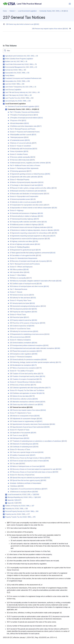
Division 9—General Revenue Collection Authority (26, 382)
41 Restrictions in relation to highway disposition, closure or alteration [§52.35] (35, 230)
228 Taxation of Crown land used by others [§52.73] (27, 374)
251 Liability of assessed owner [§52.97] (23, 455)
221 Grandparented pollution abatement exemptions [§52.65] (29, 345)
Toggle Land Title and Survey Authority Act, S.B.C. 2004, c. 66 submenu (4, 92)
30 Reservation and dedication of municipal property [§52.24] (30, 194)
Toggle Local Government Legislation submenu (4, 104)
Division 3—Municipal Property (20, 180)
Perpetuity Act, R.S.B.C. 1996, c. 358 (17, 509)
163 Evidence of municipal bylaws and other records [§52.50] (29, 286)
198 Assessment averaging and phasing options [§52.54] (28, 306)
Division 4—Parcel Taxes (18, 314)
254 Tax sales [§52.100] (17, 464)
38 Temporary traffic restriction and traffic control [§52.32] (28, 222)
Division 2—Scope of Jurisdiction (20, 146)
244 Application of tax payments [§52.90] (23, 433)
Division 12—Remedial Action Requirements (24, 258)
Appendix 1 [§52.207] (14, 500)
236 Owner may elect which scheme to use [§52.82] (23, 24)
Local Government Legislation (27, 11)
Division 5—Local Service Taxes (20, 329)
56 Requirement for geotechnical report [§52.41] (25, 250)
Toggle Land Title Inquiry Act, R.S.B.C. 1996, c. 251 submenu (4, 95)
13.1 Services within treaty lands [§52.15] (22, 160)
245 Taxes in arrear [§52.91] (19, 435)
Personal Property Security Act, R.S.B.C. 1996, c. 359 (22, 511)
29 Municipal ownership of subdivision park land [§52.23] (28, 191)
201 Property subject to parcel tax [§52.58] (24, 320)
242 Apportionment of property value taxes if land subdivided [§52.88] (32, 424)
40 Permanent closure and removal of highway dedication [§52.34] (31, 227)
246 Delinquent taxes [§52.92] (20, 438)
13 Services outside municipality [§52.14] (23, 157)
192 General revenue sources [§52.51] (22, 295)
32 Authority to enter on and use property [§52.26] (26, 202)
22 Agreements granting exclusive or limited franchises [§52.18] (30, 174)
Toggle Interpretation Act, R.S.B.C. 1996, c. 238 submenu (4, 81)
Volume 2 (12, 11)
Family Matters (10, 75)
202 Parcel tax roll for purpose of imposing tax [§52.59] (28, 323)
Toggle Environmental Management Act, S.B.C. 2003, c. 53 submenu (4, 67)
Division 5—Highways (17, 210)
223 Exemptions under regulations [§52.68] (24, 354)
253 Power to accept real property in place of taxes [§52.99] (29, 461)
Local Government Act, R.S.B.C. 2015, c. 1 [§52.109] (23, 494)
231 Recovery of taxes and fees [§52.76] (23, 385)
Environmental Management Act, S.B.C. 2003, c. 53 (21, 67)
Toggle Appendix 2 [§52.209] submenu (6, 503)
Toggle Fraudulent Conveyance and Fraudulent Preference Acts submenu (4, 78)
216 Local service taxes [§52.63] (20, 337)
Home (5, 11)
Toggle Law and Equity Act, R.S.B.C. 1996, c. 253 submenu (4, 101)
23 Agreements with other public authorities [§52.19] (26, 177)
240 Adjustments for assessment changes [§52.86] (26, 419)
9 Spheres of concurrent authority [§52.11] (23, 143)
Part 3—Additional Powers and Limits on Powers (25, 165)
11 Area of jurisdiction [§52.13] (19, 151)
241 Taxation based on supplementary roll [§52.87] (26, 421)
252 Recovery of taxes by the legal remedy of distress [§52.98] (30, 458)
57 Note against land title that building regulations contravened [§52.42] (33, 253)
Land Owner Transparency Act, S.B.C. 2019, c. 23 (21, 87)
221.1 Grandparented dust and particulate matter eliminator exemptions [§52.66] (35, 348)
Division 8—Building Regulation (20, 247)
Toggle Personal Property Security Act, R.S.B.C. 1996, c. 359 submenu (4, 511)
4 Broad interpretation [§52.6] (19, 123)
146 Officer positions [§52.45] (19, 269)
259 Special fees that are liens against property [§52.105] (28, 480)
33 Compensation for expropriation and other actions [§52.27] (30, 205)
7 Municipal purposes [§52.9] (19, 137)
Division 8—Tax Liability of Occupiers (22, 371)
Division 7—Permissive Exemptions (21, 357)
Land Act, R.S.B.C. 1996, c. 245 (15, 84)
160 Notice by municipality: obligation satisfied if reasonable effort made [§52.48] (36, 281)
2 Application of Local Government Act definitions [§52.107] (29, 489)
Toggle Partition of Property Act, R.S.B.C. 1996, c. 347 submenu (4, 506)
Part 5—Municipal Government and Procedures (25, 264)
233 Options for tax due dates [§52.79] (22, 396)
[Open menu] (70, 4)
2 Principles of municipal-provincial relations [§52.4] (26, 118)
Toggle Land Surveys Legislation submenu (4, 90)
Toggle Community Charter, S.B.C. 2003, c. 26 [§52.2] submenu (6, 109)
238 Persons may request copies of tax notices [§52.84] (50, 29)
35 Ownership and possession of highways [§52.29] (26, 213)
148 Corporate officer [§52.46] (20, 272)
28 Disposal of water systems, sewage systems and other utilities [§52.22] (33, 188)
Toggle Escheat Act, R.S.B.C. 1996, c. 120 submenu (4, 70)
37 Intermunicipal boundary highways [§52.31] (24, 219)
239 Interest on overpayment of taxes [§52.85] (25, 416)
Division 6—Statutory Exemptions (20, 340)
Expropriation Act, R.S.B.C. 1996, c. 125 (17, 73)
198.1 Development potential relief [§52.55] (23, 309)
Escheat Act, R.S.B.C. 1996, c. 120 (16, 70)
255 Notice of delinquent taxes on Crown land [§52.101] (27, 466)
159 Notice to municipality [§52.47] (21, 278)
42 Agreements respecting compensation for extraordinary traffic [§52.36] (33, 233)
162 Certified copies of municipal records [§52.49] (26, 284)
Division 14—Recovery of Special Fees (22, 475)
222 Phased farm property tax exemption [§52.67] (26, 351)
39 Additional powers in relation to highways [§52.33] (27, 225)
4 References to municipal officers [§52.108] (24, 492)
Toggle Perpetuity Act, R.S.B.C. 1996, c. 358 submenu (4, 509)
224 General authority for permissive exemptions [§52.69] (28, 359)
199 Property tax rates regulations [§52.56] (24, 312)
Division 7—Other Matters (18, 275)
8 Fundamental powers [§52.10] (20, 140)
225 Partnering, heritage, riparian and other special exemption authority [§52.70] (35, 362)
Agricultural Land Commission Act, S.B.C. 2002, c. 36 (22, 56)
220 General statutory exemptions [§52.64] (24, 343)
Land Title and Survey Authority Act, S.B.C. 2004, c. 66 (22, 92)
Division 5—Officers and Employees (21, 267)
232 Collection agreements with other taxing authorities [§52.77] (30, 388)
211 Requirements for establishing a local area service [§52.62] (30, 334)
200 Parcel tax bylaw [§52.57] (19, 317)
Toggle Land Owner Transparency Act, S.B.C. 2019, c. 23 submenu (4, 87)
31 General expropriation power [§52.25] (23, 199)
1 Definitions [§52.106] (17, 486)
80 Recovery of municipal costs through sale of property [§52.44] (31, 261)
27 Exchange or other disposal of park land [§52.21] (26, 185)
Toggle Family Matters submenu (4, 76)
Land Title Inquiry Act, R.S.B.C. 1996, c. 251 (18, 95)
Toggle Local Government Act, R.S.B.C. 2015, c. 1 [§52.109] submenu (6, 495)
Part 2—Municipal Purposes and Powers (23, 129)
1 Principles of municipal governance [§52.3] (24, 115)
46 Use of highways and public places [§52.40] (25, 244)
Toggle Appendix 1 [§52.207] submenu (6, 500)
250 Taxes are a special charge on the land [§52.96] (27, 452)
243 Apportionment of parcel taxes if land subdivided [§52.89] (30, 427)
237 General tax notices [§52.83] (21, 407)
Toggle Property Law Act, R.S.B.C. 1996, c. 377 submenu (4, 514)
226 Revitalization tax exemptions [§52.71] (23, 365)
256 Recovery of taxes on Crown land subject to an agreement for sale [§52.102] (36, 469)
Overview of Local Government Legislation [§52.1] (23, 106)
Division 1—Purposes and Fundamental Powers (25, 132)
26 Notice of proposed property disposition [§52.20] (27, 182)
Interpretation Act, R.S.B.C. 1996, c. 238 (17, 81)
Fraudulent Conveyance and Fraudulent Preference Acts (23, 78)
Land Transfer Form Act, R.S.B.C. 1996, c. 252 (19, 98)
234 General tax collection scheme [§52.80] (24, 399)
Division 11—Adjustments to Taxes (21, 413)
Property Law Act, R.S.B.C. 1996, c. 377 (18, 514)
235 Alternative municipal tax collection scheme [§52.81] (28, 402)
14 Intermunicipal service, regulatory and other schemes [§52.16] (30, 163)
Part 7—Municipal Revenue (19, 289)
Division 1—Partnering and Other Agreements (24, 168)
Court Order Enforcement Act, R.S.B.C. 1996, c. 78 (21, 64)
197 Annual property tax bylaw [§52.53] (22, 303)
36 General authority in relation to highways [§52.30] (26, 216)
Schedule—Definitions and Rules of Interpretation (26, 483)
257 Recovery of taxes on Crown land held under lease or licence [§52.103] (34, 472)
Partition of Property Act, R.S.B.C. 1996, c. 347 (20, 506)
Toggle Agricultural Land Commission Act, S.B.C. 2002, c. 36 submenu (4, 56)
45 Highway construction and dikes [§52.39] (24, 241)
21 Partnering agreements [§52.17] (21, 171)
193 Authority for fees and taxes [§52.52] (23, 298)
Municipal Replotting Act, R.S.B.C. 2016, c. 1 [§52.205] (24, 497)
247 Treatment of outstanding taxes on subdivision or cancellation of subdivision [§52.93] (38, 441)
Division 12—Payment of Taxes (20, 430)
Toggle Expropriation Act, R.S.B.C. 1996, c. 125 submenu (4, 73)
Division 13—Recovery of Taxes (20, 449)
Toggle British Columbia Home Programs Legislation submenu (4, 59)
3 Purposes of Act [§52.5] (18, 120)
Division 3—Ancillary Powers (19, 154)
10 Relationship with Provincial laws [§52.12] (24, 149)
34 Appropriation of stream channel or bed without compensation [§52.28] (33, 208)
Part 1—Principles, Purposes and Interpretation (25, 112)
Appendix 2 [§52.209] (15, 503)
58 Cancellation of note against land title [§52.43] (25, 255)
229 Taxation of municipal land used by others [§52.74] (27, 376)
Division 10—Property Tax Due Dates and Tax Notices (27, 390)
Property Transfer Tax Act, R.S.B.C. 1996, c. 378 (20, 517)
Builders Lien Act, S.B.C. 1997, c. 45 (16, 61)
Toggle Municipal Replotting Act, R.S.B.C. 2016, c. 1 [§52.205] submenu (6, 497)
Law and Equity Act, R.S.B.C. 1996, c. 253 (18, 101)
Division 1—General (16, 292)
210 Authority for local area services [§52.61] (24, 331)
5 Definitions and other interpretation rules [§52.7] (26, 126)
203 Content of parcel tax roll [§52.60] (22, 326)
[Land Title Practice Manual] (22, 4)
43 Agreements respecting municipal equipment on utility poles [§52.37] (33, 236)
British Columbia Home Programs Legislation (19, 59)
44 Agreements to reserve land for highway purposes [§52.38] (30, 239)
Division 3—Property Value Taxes (21, 300)
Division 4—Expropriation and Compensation (24, 196)
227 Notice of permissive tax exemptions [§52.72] (26, 368)
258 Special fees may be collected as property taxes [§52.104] (30, 478)
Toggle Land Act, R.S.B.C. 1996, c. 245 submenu (4, 84)
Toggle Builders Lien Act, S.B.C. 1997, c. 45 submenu (4, 62)
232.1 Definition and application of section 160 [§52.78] (27, 393)
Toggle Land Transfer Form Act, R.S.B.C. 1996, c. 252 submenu (4, 98)
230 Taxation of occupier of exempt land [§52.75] (26, 379)
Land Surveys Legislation (13, 90)
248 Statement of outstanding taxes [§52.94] (24, 444)
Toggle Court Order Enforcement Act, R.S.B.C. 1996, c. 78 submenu (4, 64)
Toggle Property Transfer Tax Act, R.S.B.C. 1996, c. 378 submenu (4, 517)
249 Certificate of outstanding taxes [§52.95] (24, 447)
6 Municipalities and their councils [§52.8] (23, 135)
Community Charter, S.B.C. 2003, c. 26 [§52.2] (54, 11)
